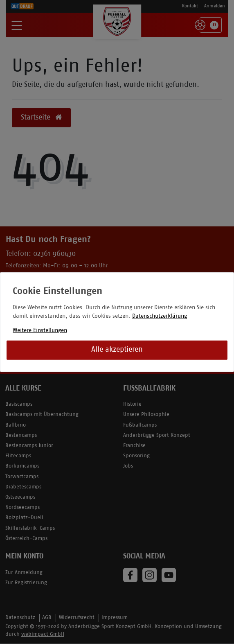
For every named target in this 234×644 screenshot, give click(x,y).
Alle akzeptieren (117, 350)
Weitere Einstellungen (40, 330)
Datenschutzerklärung (160, 316)
